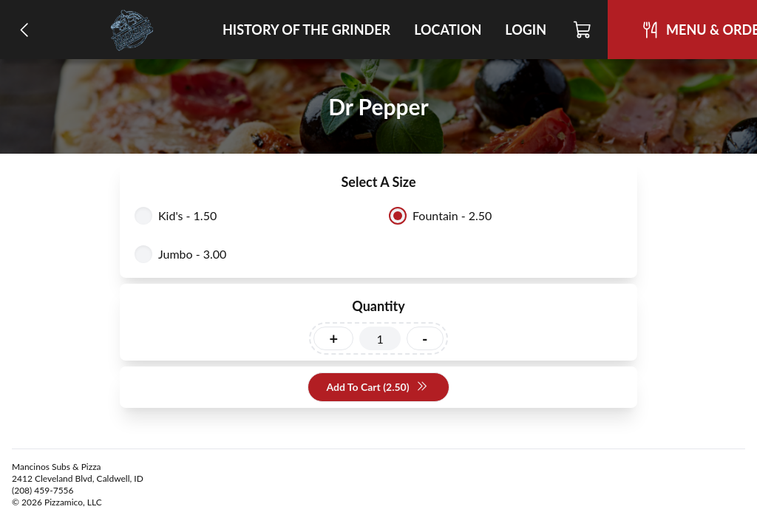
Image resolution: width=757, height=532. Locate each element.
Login (526, 30)
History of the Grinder (306, 30)
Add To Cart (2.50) (377, 388)
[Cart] (583, 30)
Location (448, 30)
